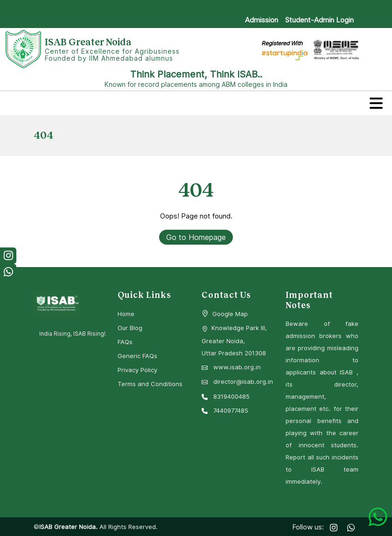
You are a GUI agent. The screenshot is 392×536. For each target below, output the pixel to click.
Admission (262, 20)
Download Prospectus (318, 8)
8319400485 (226, 396)
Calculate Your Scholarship (233, 8)
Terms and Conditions (150, 384)
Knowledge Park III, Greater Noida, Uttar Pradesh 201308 (234, 340)
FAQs (125, 342)
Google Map (230, 314)
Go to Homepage (196, 237)
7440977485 (225, 410)
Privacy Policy (137, 370)
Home (126, 314)
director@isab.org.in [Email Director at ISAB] (237, 381)
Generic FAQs (137, 356)
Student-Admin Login (319, 20)
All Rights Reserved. (128, 527)
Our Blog (130, 328)
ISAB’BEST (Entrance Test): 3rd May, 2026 (116, 8)
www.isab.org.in (231, 367)
